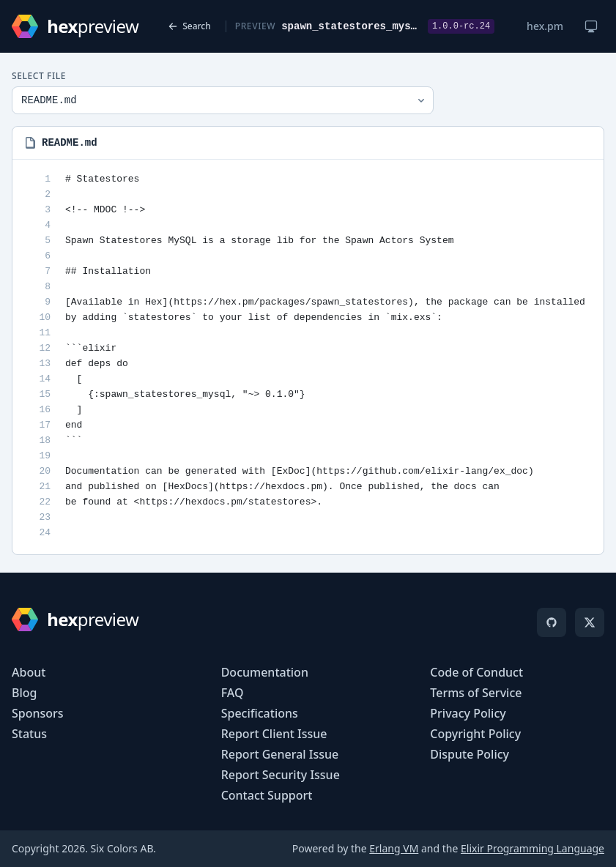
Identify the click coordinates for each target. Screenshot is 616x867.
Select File (39, 76)
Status (29, 734)
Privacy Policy (468, 713)
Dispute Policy (470, 754)
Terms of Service (476, 693)
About (29, 672)
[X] (590, 622)
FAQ (233, 693)
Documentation (265, 672)
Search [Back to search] (189, 26)
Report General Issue (280, 754)
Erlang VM (394, 848)
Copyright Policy (475, 734)
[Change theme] (591, 26)
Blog (24, 693)
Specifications (260, 713)
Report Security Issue (281, 775)
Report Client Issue (274, 734)
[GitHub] (552, 622)
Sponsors (38, 713)
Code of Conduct (476, 672)
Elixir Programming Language (532, 848)
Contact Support (267, 795)
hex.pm (545, 26)
